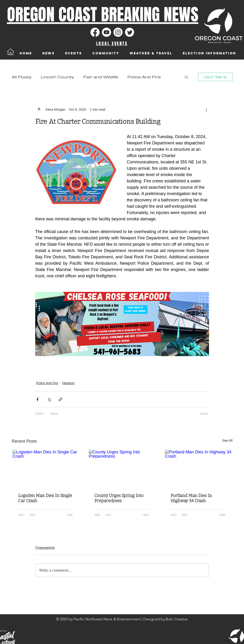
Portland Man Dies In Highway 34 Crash (191, 498)
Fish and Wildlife (101, 77)
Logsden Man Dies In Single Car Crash (45, 498)
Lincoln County (57, 77)
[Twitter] (130, 32)
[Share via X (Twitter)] (49, 399)
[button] (186, 77)
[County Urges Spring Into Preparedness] (122, 469)
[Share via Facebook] (37, 399)
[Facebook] (95, 32)
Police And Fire (144, 77)
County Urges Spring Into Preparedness (119, 498)
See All (227, 441)
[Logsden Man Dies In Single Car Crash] (46, 469)
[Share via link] (60, 399)
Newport (68, 383)
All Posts (22, 77)
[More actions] (206, 109)
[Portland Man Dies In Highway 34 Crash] (198, 469)
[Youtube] (107, 32)
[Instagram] (118, 32)
